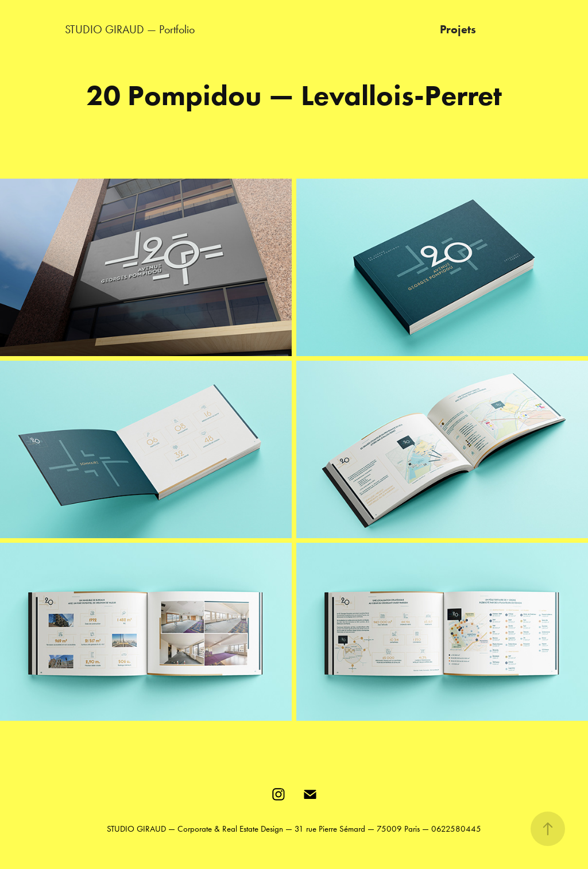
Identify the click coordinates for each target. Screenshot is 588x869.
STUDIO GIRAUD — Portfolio (130, 29)
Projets (458, 29)
